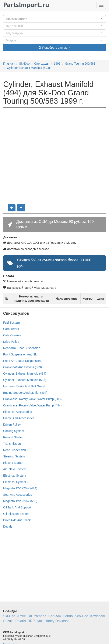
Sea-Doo (82, 616)
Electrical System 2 (16, 482)
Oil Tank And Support (17, 507)
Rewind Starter (13, 437)
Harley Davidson (57, 621)
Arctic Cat (24, 616)
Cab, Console (12, 335)
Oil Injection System (16, 514)
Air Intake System (15, 469)
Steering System (14, 456)
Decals (8, 527)
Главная (9, 64)
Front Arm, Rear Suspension (22, 361)
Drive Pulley (11, 342)
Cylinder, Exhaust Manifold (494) (28, 68)
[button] (54, 19)
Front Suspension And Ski (20, 354)
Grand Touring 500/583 (80, 64)
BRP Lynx (35, 621)
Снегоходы (42, 64)
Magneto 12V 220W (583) (20, 501)
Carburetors (11, 329)
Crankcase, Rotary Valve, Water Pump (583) (32, 399)
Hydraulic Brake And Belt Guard (24, 386)
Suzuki (8, 621)
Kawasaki (97, 616)
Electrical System (15, 476)
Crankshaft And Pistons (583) (22, 367)
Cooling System (14, 431)
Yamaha (40, 616)
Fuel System (11, 323)
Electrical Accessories (17, 412)
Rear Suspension (15, 450)
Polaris (20, 621)
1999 (57, 64)
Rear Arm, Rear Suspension (22, 348)
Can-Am (55, 616)
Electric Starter (13, 463)
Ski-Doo (24, 64)
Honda (68, 616)
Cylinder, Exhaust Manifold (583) (25, 380)
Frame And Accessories (19, 418)
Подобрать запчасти (54, 48)
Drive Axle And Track (17, 520)
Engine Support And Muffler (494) (25, 393)
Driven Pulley (12, 425)
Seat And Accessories (17, 495)
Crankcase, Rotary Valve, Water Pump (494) (32, 405)
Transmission (12, 444)
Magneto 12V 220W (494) (20, 488)
